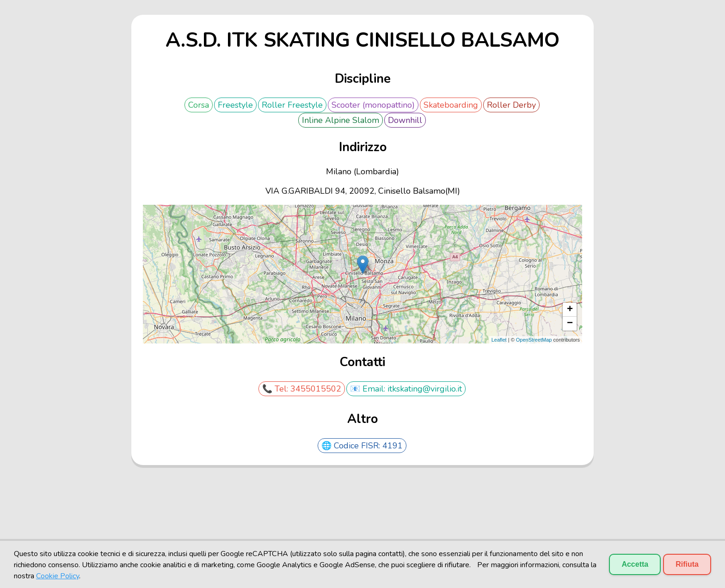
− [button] (570, 324)
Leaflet (499, 340)
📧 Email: (369, 389)
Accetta (635, 564)
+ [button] (570, 310)
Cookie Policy (58, 576)
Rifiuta (687, 564)
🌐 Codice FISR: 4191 (362, 446)
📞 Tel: (276, 389)
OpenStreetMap (534, 340)
